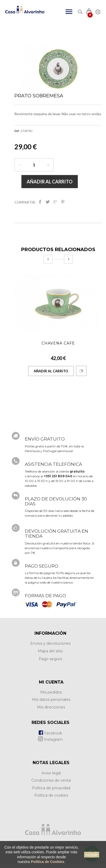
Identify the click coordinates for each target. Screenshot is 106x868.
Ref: (17, 131)
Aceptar (92, 855)
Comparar (81, 371)
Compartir (40, 202)
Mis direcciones (51, 707)
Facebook (50, 733)
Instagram (50, 739)
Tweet (48, 202)
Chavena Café (58, 343)
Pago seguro (51, 659)
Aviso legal (51, 773)
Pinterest (63, 202)
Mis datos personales (51, 700)
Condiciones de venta (51, 780)
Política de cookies (51, 795)
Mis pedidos (51, 692)
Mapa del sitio (50, 651)
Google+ (55, 202)
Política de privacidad (51, 788)
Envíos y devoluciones (50, 643)
